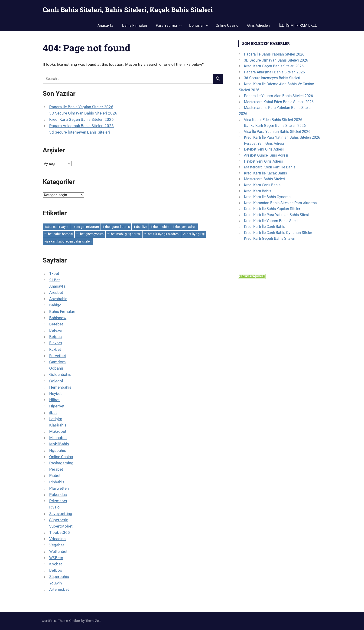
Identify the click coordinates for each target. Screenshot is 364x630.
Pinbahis (57, 482)
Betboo (56, 570)
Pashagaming (61, 463)
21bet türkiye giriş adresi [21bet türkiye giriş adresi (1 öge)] (162, 234)
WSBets (56, 558)
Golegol (56, 381)
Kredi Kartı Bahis (258, 191)
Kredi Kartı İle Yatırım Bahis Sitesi (271, 221)
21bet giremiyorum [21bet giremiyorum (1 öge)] (90, 234)
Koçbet (56, 564)
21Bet (55, 280)
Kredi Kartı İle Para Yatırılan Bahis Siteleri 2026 (282, 137)
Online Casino (227, 25)
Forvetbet (58, 356)
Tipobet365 (60, 532)
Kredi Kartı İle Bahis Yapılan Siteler (272, 209)
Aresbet (56, 292)
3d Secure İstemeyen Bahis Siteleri (80, 132)
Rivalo (54, 507)
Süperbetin (59, 520)
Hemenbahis (60, 387)
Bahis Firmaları (135, 25)
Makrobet (58, 431)
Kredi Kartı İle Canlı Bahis (265, 227)
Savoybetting (61, 514)
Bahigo (55, 305)
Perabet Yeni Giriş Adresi (264, 143)
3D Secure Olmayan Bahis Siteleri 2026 (83, 113)
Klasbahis (58, 425)
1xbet (54, 273)
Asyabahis (58, 299)
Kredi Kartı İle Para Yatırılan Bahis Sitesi (276, 215)
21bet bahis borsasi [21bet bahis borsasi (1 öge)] (58, 234)
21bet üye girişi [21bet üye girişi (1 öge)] (194, 234)
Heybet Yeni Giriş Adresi (263, 161)
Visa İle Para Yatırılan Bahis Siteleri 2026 (277, 132)
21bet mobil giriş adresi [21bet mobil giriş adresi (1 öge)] (124, 234)
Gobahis (57, 368)
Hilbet (54, 400)
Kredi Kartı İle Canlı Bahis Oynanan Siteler (278, 233)
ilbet (53, 413)
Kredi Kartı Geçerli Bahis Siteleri (270, 238)
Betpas (55, 337)
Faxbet (55, 349)
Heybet (55, 394)
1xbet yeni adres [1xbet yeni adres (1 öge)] (184, 227)
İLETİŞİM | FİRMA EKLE (298, 25)
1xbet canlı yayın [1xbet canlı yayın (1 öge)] (56, 227)
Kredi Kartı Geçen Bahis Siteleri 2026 (81, 119)
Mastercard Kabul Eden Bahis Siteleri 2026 (279, 102)
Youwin (55, 583)
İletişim (56, 419)
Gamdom (57, 362)
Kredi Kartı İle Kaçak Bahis (265, 173)
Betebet (56, 324)
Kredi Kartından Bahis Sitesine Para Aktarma (280, 203)
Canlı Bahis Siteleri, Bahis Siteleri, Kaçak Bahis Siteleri (128, 10)
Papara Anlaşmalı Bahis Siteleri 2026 (81, 126)
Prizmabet (58, 501)
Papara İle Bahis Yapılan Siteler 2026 (81, 107)
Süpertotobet (61, 526)
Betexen (56, 330)
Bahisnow (58, 318)
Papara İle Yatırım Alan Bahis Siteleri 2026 (278, 96)
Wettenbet (58, 551)
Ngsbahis (58, 450)
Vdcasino (57, 539)
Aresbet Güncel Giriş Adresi (266, 155)
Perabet (56, 469)
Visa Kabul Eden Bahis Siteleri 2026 (273, 120)
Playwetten (59, 488)
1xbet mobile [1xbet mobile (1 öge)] (160, 227)
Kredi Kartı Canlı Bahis (262, 185)
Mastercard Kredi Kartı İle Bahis (270, 167)
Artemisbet (59, 589)
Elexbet (56, 343)
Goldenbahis (60, 374)
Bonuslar (199, 25)
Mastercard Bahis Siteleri (264, 179)
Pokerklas (58, 495)
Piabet (55, 476)
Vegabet (57, 545)
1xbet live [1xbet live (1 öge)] (140, 227)
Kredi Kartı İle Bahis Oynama (267, 197)
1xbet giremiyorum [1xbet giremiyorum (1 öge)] (85, 227)
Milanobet (58, 438)
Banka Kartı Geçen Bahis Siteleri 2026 (275, 126)
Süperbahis (59, 577)
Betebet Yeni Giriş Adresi (264, 149)
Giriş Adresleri (258, 25)
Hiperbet (57, 406)
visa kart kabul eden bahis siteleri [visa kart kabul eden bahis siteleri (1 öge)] (68, 241)
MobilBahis (59, 444)
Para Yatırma (169, 25)
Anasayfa (105, 25)
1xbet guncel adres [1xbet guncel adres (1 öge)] (116, 227)
